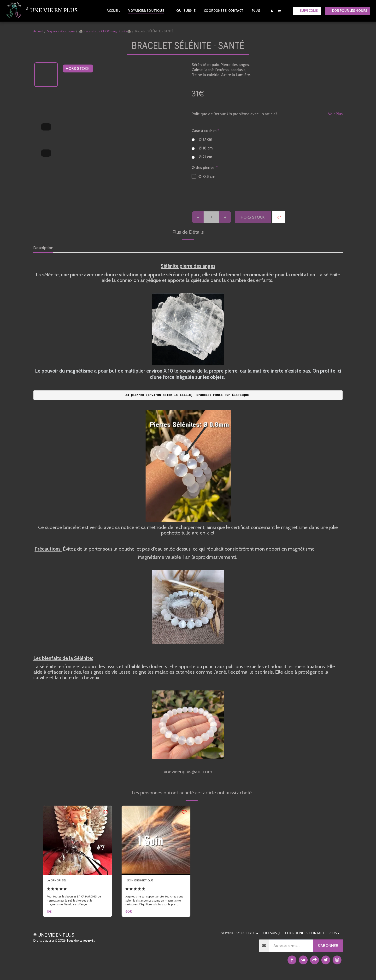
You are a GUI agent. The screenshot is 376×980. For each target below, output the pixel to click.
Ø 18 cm (202, 148)
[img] (77, 840)
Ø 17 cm (202, 139)
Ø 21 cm (202, 157)
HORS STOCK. (253, 217)
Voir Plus (335, 114)
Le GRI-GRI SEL (60, 881)
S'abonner (328, 948)
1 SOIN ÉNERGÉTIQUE (144, 881)
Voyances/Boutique (61, 31)
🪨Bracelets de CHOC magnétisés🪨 (105, 31)
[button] (279, 11)
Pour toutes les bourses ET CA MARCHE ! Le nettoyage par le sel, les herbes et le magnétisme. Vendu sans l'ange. (77, 903)
